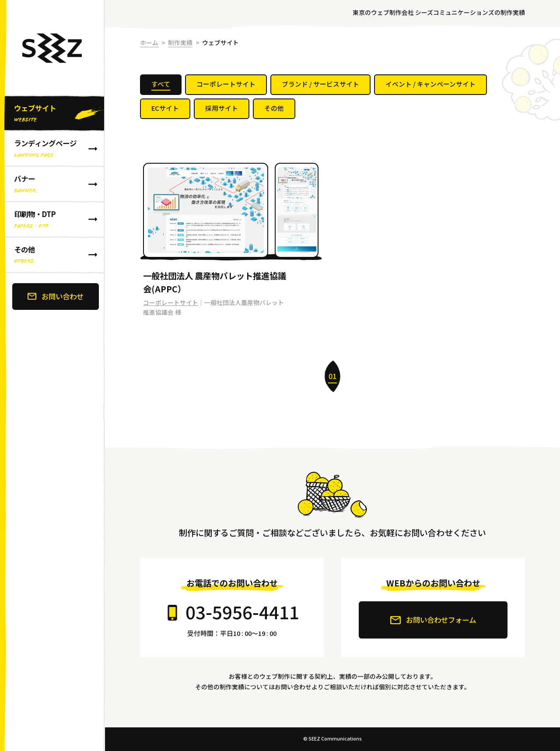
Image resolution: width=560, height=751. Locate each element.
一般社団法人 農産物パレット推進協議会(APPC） (215, 283)
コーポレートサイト (171, 302)
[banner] (52, 375)
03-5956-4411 (242, 612)
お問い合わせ (56, 296)
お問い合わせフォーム (433, 620)
